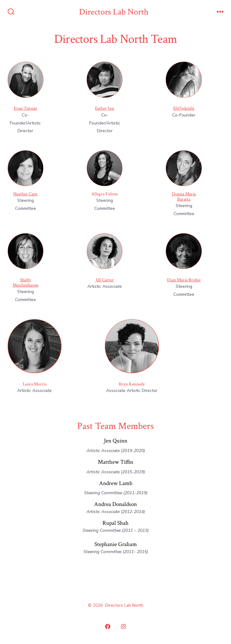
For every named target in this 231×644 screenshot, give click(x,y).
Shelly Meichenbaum (26, 283)
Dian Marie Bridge (184, 280)
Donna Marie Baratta (184, 197)
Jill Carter (105, 280)
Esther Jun (105, 108)
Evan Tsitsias (25, 108)
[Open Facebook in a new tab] (108, 627)
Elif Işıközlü (184, 108)
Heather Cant (25, 194)
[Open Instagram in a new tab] (124, 627)
